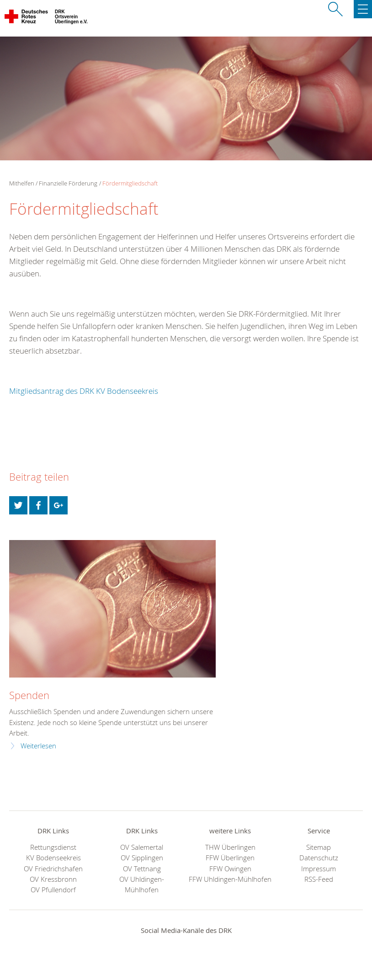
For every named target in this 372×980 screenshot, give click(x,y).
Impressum (319, 869)
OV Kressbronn (53, 879)
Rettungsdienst (53, 847)
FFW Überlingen (230, 858)
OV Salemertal (142, 847)
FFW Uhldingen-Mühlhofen (230, 879)
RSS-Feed (319, 879)
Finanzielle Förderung (68, 183)
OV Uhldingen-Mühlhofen (142, 885)
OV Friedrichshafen (53, 869)
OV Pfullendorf (53, 890)
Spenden (29, 695)
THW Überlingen (230, 847)
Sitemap (319, 847)
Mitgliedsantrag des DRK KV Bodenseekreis (84, 391)
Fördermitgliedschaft (130, 183)
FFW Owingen (230, 869)
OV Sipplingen (142, 858)
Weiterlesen (38, 746)
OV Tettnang (142, 869)
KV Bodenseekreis (53, 858)
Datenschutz (319, 858)
